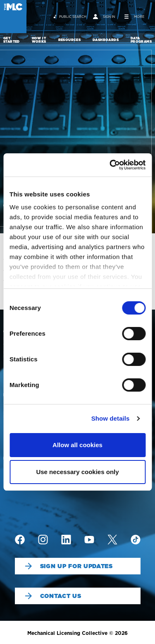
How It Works (39, 40)
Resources (70, 40)
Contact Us (53, 596)
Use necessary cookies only (77, 472)
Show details (111, 418)
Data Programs (141, 40)
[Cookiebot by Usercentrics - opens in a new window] (110, 165)
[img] (20, 540)
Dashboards (106, 40)
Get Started (12, 40)
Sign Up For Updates (69, 566)
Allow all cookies (77, 445)
